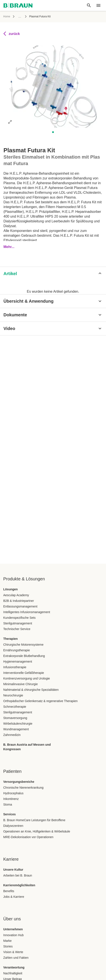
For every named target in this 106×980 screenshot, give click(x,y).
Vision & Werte (13, 952)
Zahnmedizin (12, 735)
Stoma (8, 804)
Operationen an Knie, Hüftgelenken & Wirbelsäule (37, 831)
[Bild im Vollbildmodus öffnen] (10, 122)
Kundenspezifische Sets (19, 618)
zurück (12, 34)
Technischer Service (17, 629)
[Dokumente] (53, 315)
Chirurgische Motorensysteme (23, 645)
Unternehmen (13, 929)
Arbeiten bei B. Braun (18, 875)
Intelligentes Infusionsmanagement (27, 612)
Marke (7, 941)
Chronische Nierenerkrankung (23, 788)
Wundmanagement (16, 729)
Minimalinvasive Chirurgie (21, 684)
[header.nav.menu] (98, 5)
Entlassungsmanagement (20, 606)
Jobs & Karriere (14, 897)
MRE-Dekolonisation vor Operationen (28, 837)
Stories (8, 946)
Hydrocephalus (13, 793)
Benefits (9, 891)
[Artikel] (53, 274)
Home (7, 16)
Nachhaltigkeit (13, 973)
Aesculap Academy (16, 595)
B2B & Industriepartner (19, 601)
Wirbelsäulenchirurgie (18, 724)
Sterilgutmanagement (18, 623)
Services (10, 814)
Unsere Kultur (13, 870)
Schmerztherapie (15, 707)
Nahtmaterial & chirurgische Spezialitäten (31, 690)
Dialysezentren (13, 826)
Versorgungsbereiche (19, 782)
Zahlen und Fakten (16, 958)
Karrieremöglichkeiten (19, 885)
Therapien (10, 639)
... (20, 16)
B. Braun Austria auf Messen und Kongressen (27, 747)
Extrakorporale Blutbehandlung (24, 656)
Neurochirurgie (13, 695)
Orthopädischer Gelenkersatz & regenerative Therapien (40, 701)
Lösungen (10, 589)
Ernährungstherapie (17, 650)
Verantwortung (14, 967)
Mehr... (9, 247)
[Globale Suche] (89, 5)
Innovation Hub (13, 935)
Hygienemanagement (18, 662)
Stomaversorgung (15, 718)
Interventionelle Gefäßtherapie (24, 673)
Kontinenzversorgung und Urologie (27, 678)
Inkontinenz (11, 799)
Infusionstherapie (15, 667)
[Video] (53, 328)
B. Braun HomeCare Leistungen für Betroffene (34, 820)
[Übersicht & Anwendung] (53, 301)
